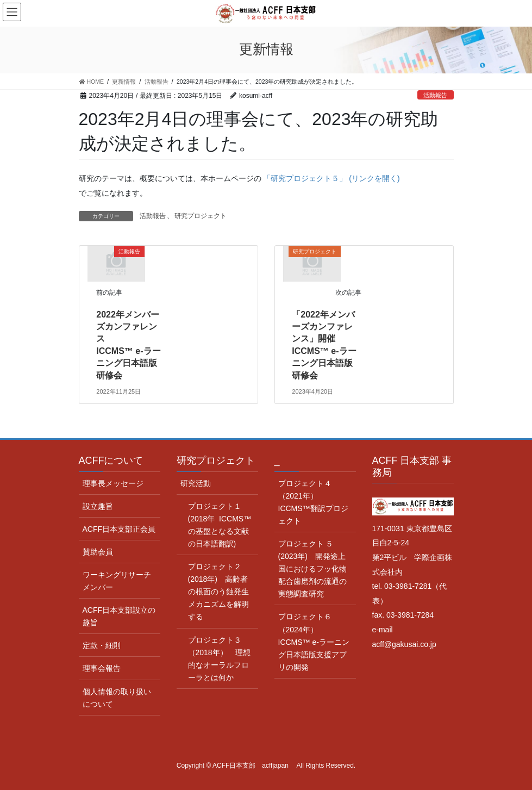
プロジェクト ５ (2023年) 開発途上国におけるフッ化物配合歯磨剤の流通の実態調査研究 (312, 569)
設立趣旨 (98, 506)
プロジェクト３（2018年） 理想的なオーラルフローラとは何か (219, 659)
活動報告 (435, 95)
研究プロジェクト (201, 216)
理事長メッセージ (113, 483)
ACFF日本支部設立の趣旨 (119, 616)
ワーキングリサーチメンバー (117, 581)
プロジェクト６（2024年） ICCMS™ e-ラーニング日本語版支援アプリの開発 (314, 642)
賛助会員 (98, 552)
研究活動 (196, 483)
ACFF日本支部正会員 (119, 529)
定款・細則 (102, 645)
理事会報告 (102, 668)
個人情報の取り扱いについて (117, 698)
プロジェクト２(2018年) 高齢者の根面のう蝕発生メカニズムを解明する (218, 592)
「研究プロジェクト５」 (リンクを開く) (331, 178)
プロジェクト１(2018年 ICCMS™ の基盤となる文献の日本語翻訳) (220, 525)
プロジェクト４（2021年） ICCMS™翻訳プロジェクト (313, 502)
